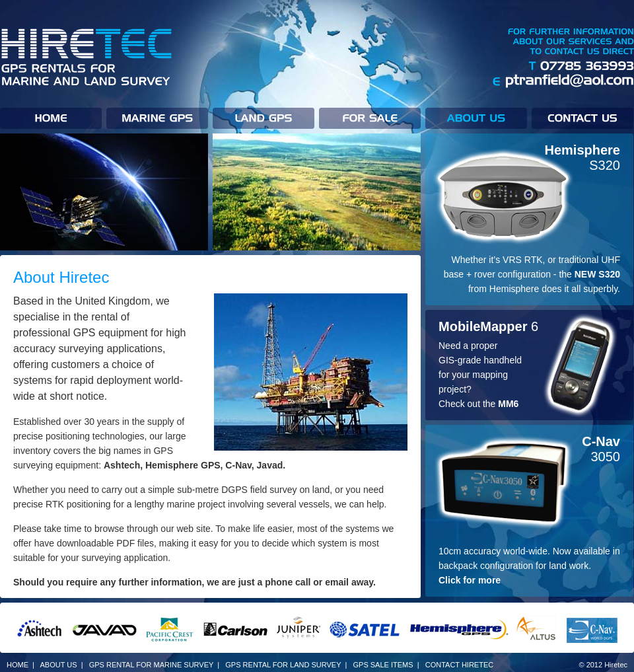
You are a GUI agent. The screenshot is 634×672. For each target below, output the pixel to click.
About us (478, 118)
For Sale (372, 118)
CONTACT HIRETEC (460, 665)
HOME (18, 665)
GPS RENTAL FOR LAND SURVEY (283, 665)
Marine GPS (159, 118)
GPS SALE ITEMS (383, 665)
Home (53, 118)
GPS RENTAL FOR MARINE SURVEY (151, 665)
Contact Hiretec (582, 118)
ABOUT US (59, 665)
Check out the (478, 404)
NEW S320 (597, 274)
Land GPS (266, 118)
